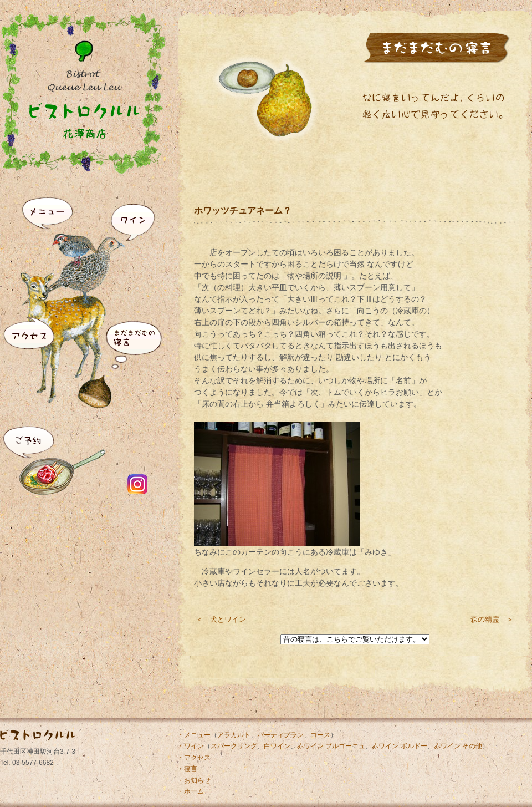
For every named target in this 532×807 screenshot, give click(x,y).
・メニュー (194, 735)
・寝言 (187, 769)
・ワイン (191, 746)
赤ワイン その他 (458, 746)
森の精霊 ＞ (492, 619)
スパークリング (234, 746)
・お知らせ (194, 780)
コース (320, 735)
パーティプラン (280, 735)
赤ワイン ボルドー (399, 746)
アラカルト (234, 735)
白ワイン (277, 746)
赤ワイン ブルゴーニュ (331, 746)
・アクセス (194, 758)
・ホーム (191, 791)
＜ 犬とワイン (221, 619)
